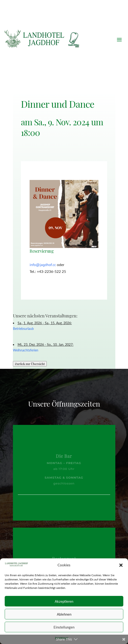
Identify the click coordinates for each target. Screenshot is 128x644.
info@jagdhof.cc (43, 265)
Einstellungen (64, 627)
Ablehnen (64, 614)
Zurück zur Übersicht (30, 364)
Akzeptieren (64, 601)
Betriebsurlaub (23, 329)
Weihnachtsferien (26, 350)
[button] (121, 565)
